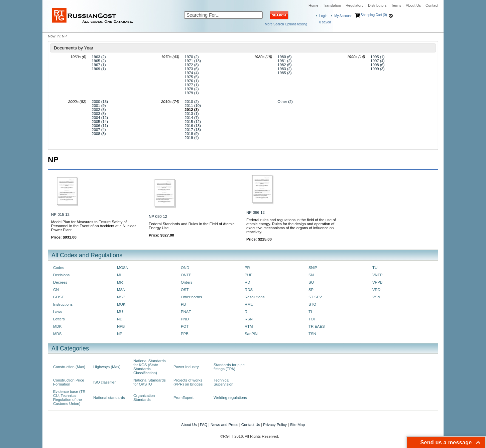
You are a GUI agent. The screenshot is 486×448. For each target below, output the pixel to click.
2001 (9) (99, 106)
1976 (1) (192, 81)
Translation (332, 5)
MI (119, 275)
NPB (121, 326)
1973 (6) (192, 69)
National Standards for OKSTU (150, 382)
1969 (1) (99, 69)
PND (185, 319)
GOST (58, 297)
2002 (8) (99, 110)
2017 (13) (193, 130)
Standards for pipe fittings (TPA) (229, 367)
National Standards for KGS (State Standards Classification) (150, 367)
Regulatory (354, 5)
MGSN (123, 268)
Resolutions (255, 297)
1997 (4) (377, 61)
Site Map (297, 425)
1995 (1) (377, 57)
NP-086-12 (256, 212)
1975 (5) (192, 77)
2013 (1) (192, 114)
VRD (376, 290)
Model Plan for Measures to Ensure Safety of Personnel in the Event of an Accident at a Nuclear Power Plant (93, 226)
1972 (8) (192, 65)
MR (120, 282)
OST (185, 290)
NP (120, 334)
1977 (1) (192, 85)
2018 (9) (192, 134)
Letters (59, 319)
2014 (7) (192, 118)
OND (185, 268)
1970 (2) (192, 57)
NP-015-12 (60, 214)
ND (120, 319)
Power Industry (186, 367)
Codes (59, 268)
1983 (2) (284, 69)
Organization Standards (144, 398)
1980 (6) (284, 57)
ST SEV (315, 297)
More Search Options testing (286, 24)
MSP (121, 297)
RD (247, 282)
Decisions (61, 275)
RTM (249, 326)
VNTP (377, 275)
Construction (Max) (69, 367)
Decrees (60, 282)
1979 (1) (192, 93)
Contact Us (251, 425)
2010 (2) (192, 102)
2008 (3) (99, 134)
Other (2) (285, 102)
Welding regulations (230, 398)
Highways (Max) (107, 367)
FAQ (204, 425)
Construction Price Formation (69, 382)
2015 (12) (193, 122)
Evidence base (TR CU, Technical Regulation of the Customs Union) (69, 398)
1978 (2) (192, 89)
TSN (312, 334)
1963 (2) (99, 57)
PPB (185, 334)
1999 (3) (377, 69)
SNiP (313, 268)
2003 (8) (99, 114)
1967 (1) (99, 65)
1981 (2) (284, 61)
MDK (57, 326)
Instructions (63, 304)
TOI (312, 319)
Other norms (191, 297)
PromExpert (184, 398)
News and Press (224, 425)
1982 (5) (284, 65)
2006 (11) (100, 126)
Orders (187, 282)
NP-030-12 (158, 216)
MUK (121, 304)
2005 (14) (100, 122)
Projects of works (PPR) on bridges (188, 382)
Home (313, 5)
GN (56, 290)
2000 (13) (100, 102)
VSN (376, 297)
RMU (249, 304)
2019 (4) (192, 138)
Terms (396, 5)
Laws (58, 312)
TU (375, 268)
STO (312, 304)
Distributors (377, 5)
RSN (249, 319)
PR (247, 268)
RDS (249, 290)
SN (311, 275)
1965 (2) (99, 61)
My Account (343, 16)
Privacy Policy (275, 425)
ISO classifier (104, 382)
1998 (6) (377, 65)
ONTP (186, 275)
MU (120, 312)
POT (185, 326)
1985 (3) (284, 73)
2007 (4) (99, 130)
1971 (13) (193, 61)
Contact (432, 5)
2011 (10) (193, 106)
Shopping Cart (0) (374, 15)
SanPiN (251, 334)
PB (183, 304)
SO (311, 282)
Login (323, 16)
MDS (57, 334)
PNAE (186, 312)
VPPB (377, 282)
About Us (413, 5)
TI (310, 312)
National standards (109, 398)
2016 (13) (193, 126)
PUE (249, 275)
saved (325, 22)
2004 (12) (100, 118)
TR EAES (317, 326)
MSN (121, 290)
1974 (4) (192, 73)
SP (311, 290)
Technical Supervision (223, 382)
